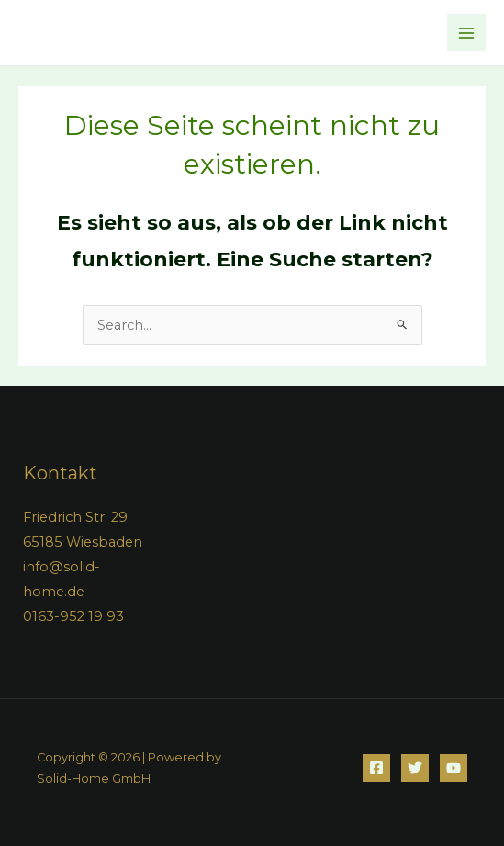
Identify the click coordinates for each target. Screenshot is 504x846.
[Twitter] (415, 768)
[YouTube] (454, 768)
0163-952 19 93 (73, 616)
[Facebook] (376, 768)
